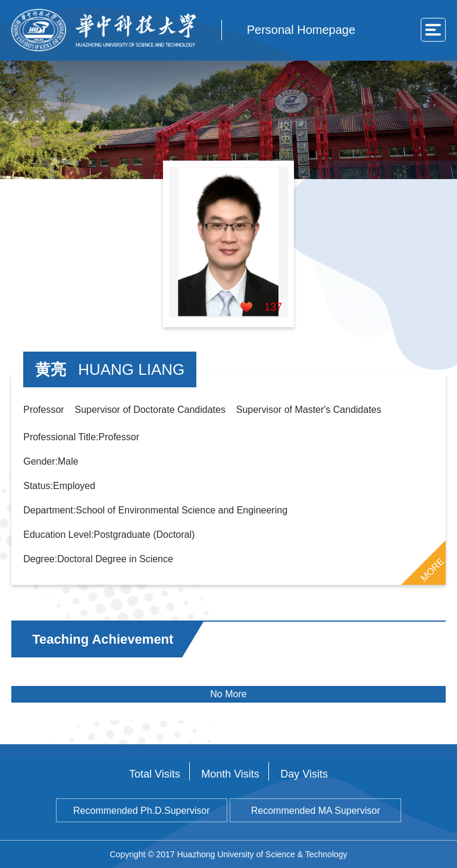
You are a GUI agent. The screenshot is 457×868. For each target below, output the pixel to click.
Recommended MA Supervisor (316, 811)
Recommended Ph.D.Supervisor (141, 811)
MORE (432, 569)
